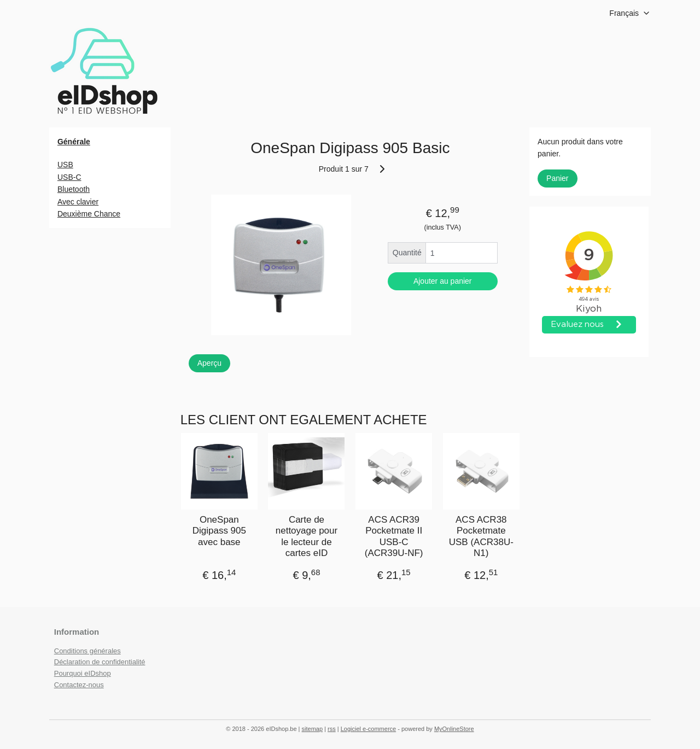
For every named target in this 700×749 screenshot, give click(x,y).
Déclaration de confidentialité (100, 662)
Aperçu (209, 362)
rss (332, 729)
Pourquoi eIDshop (83, 673)
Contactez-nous (79, 685)
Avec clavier (78, 202)
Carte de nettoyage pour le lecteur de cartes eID (306, 536)
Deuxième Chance (89, 214)
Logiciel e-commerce (368, 729)
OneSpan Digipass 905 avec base (219, 531)
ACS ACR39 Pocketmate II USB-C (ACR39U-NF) (393, 536)
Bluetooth (74, 189)
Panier (557, 178)
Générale (74, 142)
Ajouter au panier (443, 281)
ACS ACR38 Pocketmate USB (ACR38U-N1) (481, 536)
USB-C (69, 177)
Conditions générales (87, 651)
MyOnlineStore (454, 729)
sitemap (313, 729)
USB (65, 165)
